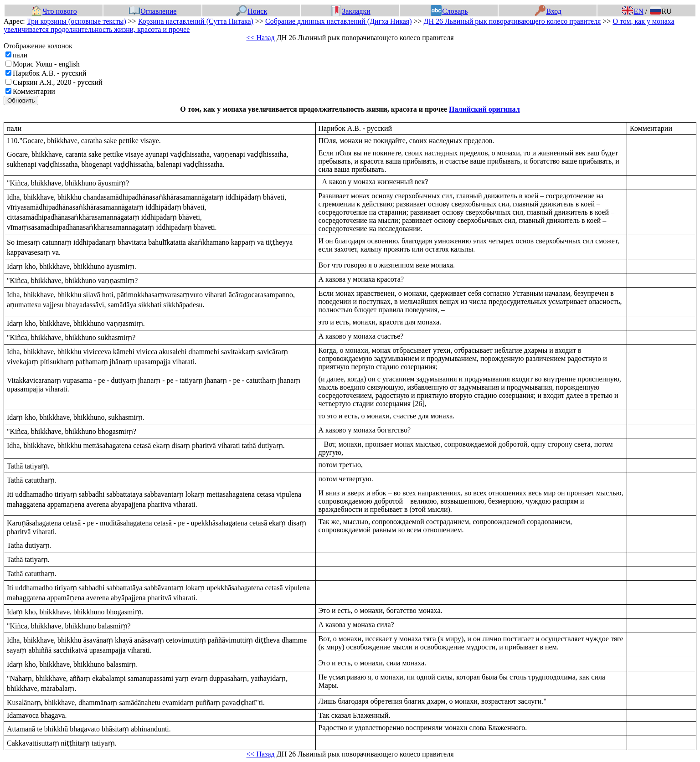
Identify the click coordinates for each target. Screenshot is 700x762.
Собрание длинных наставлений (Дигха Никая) (339, 21)
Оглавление (153, 11)
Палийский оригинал (484, 109)
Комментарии (34, 91)
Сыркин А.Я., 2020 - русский (58, 82)
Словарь (449, 11)
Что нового (54, 11)
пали (20, 55)
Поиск (252, 11)
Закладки (350, 11)
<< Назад (260, 38)
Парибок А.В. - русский (50, 73)
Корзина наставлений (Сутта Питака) (196, 21)
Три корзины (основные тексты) (77, 21)
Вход (548, 11)
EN (633, 11)
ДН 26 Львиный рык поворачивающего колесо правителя (512, 21)
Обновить (21, 100)
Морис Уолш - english (46, 64)
